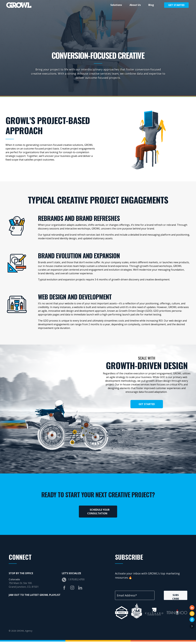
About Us (135, 5)
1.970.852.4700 (76, 582)
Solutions (116, 5)
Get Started (176, 5)
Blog (151, 5)
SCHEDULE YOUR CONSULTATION (100, 514)
